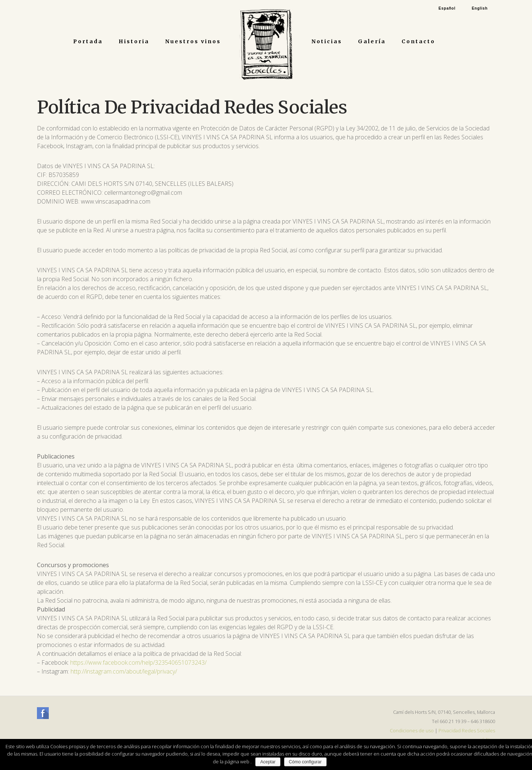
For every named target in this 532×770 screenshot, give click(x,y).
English (480, 8)
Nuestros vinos (193, 41)
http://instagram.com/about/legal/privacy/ (124, 671)
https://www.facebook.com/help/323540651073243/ (138, 662)
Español (447, 8)
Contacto (418, 41)
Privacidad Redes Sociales (467, 730)
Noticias (327, 41)
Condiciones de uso (412, 730)
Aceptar (268, 762)
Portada (88, 41)
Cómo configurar (305, 762)
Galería (372, 41)
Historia (134, 41)
